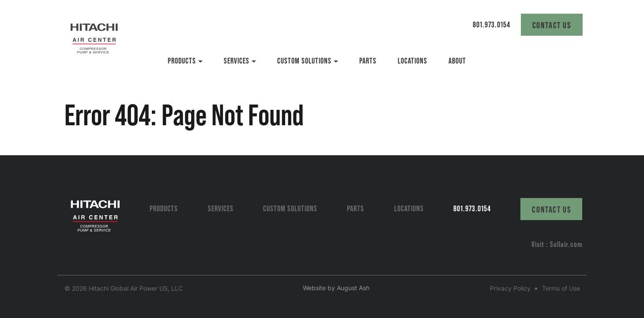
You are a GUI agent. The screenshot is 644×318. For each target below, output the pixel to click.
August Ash (353, 288)
